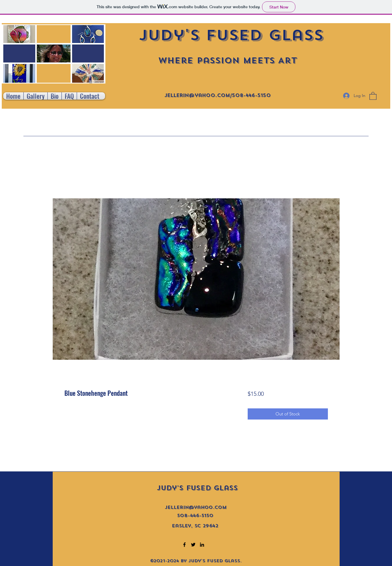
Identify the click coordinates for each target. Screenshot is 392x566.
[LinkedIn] (202, 545)
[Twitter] (193, 545)
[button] (373, 96)
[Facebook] (184, 545)
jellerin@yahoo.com (197, 95)
